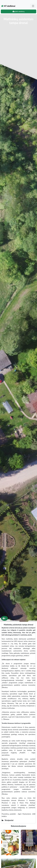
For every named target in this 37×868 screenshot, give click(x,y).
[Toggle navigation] (33, 6)
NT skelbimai (8, 6)
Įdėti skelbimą (18, 11)
